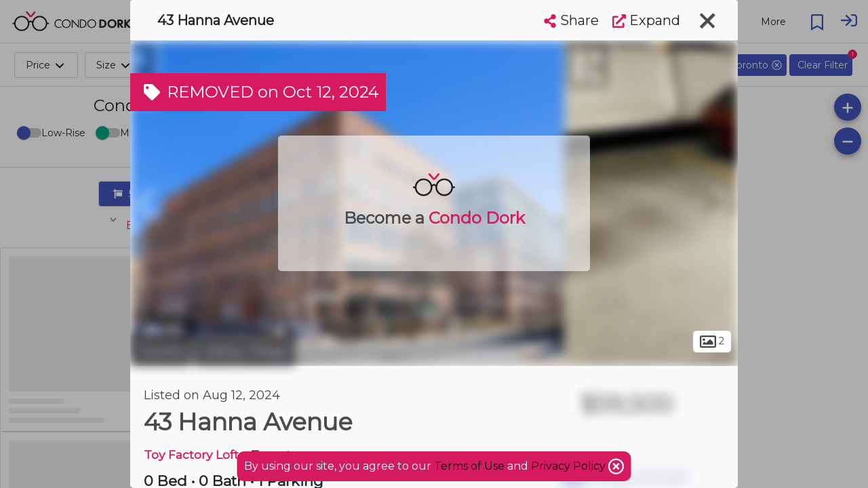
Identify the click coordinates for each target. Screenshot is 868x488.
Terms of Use (469, 466)
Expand (646, 20)
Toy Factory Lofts (194, 454)
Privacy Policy (570, 466)
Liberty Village (245, 351)
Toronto (161, 351)
